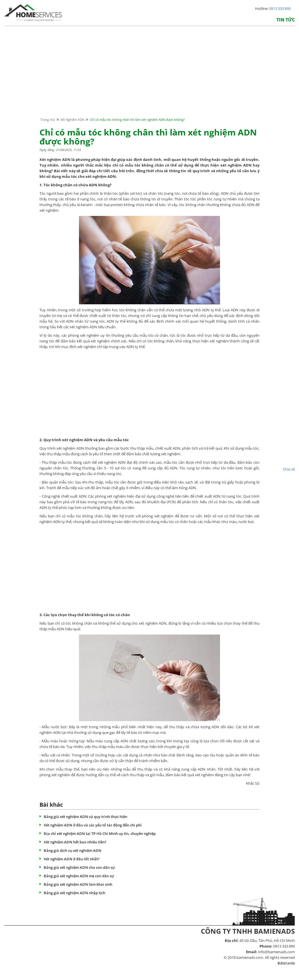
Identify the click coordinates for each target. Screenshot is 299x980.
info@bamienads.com (276, 952)
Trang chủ (48, 120)
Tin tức (286, 20)
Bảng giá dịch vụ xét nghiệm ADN (72, 850)
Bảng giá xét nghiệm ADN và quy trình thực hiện (85, 817)
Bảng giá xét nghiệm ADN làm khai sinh (78, 884)
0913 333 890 (280, 8)
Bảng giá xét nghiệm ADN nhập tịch (74, 893)
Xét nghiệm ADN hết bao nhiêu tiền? (75, 842)
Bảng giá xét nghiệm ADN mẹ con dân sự (79, 876)
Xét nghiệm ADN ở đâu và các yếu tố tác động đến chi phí (93, 825)
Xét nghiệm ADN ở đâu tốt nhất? (72, 859)
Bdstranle (286, 963)
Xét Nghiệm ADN (72, 120)
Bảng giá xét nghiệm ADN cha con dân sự (79, 867)
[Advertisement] (149, 77)
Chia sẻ (289, 469)
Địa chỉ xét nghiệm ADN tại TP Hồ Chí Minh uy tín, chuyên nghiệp (100, 834)
